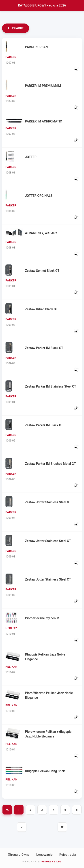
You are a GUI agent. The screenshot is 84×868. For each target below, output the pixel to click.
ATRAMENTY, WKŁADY (41, 233)
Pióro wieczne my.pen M (42, 618)
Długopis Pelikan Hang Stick (45, 771)
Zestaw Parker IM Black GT (44, 348)
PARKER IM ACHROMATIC (44, 121)
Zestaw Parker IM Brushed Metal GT (51, 464)
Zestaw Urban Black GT (41, 309)
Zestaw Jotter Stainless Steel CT (48, 541)
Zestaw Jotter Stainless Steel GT (48, 502)
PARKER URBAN (37, 47)
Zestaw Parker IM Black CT (44, 425)
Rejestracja (68, 855)
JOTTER (31, 157)
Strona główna (19, 855)
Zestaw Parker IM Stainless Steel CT (51, 386)
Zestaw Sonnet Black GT (42, 271)
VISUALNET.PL (51, 862)
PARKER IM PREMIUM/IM (43, 86)
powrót (16, 28)
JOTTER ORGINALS (39, 196)
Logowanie (44, 855)
